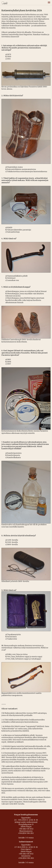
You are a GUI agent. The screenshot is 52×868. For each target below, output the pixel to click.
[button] (49, 2)
